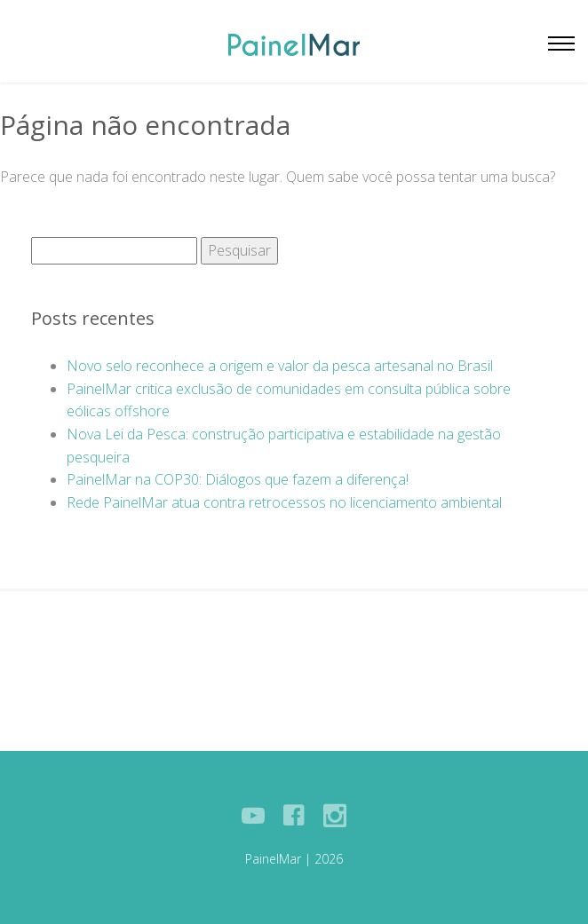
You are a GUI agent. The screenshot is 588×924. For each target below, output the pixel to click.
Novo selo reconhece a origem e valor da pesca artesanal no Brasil (280, 366)
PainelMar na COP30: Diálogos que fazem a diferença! (238, 479)
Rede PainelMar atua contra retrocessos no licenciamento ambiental (284, 502)
